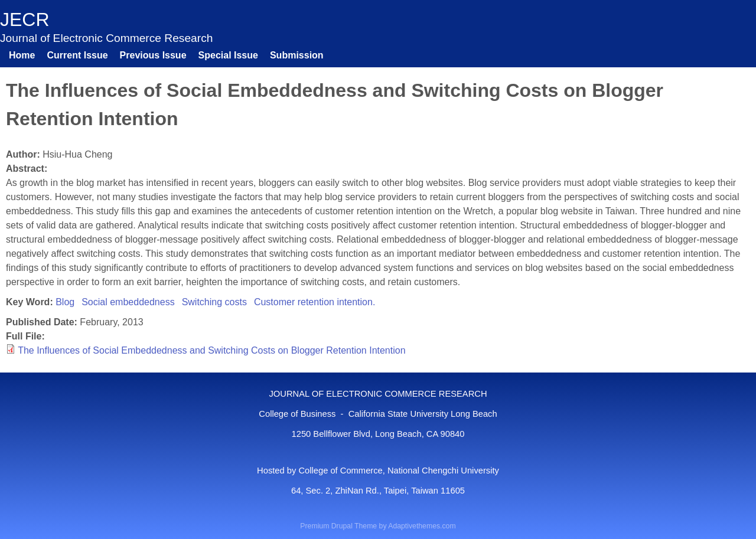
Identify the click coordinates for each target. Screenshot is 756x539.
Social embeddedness (128, 302)
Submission (297, 55)
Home (22, 55)
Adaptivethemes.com (422, 526)
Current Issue (77, 55)
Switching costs (214, 302)
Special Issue (228, 55)
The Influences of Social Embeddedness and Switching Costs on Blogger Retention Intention (211, 350)
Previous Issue (153, 55)
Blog (65, 302)
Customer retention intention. (315, 302)
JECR (25, 19)
